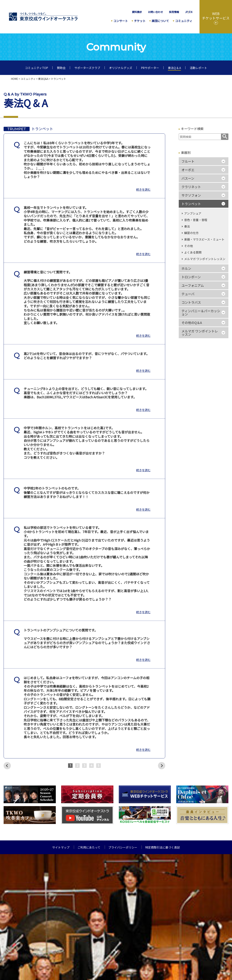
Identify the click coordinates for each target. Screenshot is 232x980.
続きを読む (143, 189)
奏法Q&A (43, 79)
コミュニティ (184, 21)
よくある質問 (193, 252)
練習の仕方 (191, 233)
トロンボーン (191, 277)
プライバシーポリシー (123, 847)
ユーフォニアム (193, 285)
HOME (14, 79)
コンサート (121, 21)
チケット (140, 21)
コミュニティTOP (36, 68)
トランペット (191, 204)
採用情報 (174, 12)
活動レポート (198, 68)
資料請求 (137, 12)
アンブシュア (193, 213)
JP (187, 12)
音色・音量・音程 (196, 220)
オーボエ (188, 170)
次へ (162, 766)
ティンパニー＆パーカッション (201, 312)
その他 (188, 246)
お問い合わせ (155, 12)
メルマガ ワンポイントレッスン (205, 259)
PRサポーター (150, 68)
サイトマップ (61, 847)
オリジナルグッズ (121, 68)
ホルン (186, 268)
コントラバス (191, 302)
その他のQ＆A (192, 323)
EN (191, 12)
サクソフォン (191, 195)
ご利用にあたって (89, 847)
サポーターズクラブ (87, 68)
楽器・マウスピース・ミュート (204, 239)
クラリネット (191, 187)
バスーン (188, 178)
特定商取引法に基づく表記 (162, 847)
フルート (188, 161)
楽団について (160, 21)
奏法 (187, 226)
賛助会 (61, 68)
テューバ (188, 294)
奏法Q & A (174, 68)
